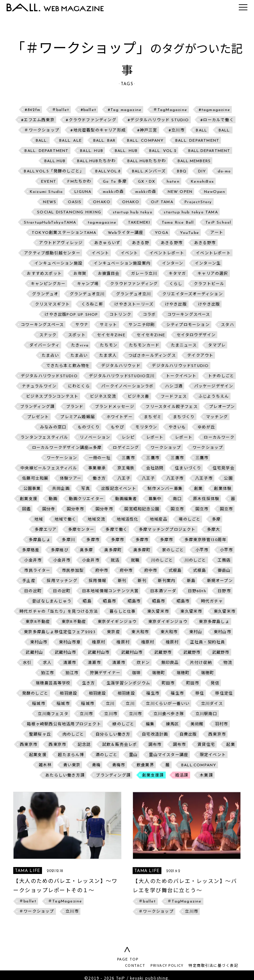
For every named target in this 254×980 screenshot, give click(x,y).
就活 (115, 561)
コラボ (149, 315)
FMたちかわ (79, 182)
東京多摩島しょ (214, 622)
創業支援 (29, 499)
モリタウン (146, 427)
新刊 (122, 581)
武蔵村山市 (65, 653)
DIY (202, 171)
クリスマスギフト (53, 305)
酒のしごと (106, 755)
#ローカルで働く (217, 120)
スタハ (228, 325)
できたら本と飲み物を (68, 366)
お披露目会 (109, 274)
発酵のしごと (35, 694)
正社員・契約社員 (208, 642)
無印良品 (170, 663)
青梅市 (119, 765)
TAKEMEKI (139, 223)
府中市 (102, 571)
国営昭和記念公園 (142, 509)
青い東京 (72, 765)
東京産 (113, 632)
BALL (201, 130)
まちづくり (184, 417)
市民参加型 (73, 571)
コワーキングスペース (189, 315)
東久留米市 (158, 612)
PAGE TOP (127, 960)
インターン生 (208, 264)
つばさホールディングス (152, 356)
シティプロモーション (188, 325)
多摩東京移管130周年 (205, 540)
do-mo (224, 171)
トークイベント (181, 376)
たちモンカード (144, 345)
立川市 (86, 714)
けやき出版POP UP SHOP (71, 315)
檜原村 (99, 642)
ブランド (75, 407)
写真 (85, 489)
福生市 (153, 694)
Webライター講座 (126, 233)
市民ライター (37, 571)
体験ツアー (71, 479)
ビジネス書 (139, 397)
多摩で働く (116, 530)
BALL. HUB (92, 151)
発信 (215, 683)
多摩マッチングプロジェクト (167, 530)
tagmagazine (102, 223)
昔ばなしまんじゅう (52, 601)
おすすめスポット (44, 274)
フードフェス (174, 397)
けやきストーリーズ (134, 305)
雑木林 (45, 765)
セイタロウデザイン (196, 335)
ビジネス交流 (103, 397)
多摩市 (93, 540)
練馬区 (173, 724)
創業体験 (223, 489)
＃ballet (61, 110)
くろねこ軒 (92, 305)
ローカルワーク (219, 438)
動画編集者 (126, 499)
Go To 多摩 (115, 182)
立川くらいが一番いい (168, 704)
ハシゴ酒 (174, 386)
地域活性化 (128, 520)
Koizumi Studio (46, 192)
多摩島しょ (40, 540)
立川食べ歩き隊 (169, 714)
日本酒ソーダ (163, 591)
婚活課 (182, 776)
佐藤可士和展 (35, 479)
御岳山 (224, 571)
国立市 (177, 509)
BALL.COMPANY (199, 765)
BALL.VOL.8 (108, 171)
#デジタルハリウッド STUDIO (158, 120)
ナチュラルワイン (39, 386)
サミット (109, 325)
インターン (173, 264)
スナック (48, 335)
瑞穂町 (159, 673)
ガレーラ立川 (144, 274)
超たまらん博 (71, 755)
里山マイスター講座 (169, 755)
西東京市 (217, 735)
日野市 (224, 591)
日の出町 (33, 591)
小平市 (202, 550)
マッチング (217, 417)
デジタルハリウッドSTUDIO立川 (122, 376)
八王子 (124, 479)
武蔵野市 (163, 653)
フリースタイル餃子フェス (171, 407)
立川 (110, 704)
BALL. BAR (105, 141)
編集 (150, 724)
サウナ (82, 325)
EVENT (49, 182)
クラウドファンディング (134, 284)
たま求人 (108, 356)
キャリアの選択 (213, 274)
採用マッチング (62, 581)
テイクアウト (200, 356)
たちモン (109, 345)
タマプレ (217, 345)
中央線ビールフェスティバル (49, 468)
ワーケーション (62, 458)
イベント (100, 253)
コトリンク (120, 315)
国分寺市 (76, 509)
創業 (198, 489)
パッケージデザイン (214, 386)
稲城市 (39, 704)
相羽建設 (68, 694)
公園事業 (32, 489)
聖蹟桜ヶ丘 (40, 735)
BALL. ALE (70, 141)
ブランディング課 (38, 407)
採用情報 (97, 581)
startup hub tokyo (133, 212)
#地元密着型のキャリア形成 (98, 130)
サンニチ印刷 (142, 325)
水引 (27, 663)
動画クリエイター (86, 499)
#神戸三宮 (147, 130)
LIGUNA (83, 192)
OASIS (75, 202)
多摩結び (60, 550)
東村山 (196, 632)
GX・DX (147, 182)
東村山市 (222, 632)
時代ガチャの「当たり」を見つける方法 (59, 612)
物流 (228, 663)
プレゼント (38, 417)
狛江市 (48, 673)
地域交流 (96, 520)
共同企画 (61, 489)
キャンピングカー (48, 284)
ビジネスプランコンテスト (52, 397)
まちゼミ (153, 417)
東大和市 (140, 632)
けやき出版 (176, 305)
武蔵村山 (34, 653)
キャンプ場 (88, 284)
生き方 (89, 683)
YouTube (190, 233)
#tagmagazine (214, 110)
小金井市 (33, 561)
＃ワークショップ (42, 130)
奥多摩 (86, 550)
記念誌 (84, 745)
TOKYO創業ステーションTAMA (64, 233)
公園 (228, 479)
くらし (176, 284)
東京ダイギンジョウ (117, 622)
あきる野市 (172, 243)
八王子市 (175, 479)
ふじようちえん (214, 397)
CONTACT (135, 965)
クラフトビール (209, 284)
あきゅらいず (107, 243)
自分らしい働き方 (113, 735)
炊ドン (143, 663)
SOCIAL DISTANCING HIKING (69, 212)
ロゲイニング (126, 448)
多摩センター (81, 530)
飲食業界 (145, 765)
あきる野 (141, 243)
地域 (39, 520)
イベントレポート (167, 253)
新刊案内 (167, 581)
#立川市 (177, 130)
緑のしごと (123, 724)
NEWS (50, 202)
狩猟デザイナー (105, 673)
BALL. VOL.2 (163, 151)
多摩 (216, 520)
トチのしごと (221, 376)
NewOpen (215, 192)
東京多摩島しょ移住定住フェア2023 (60, 632)
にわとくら (79, 386)
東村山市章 (70, 642)
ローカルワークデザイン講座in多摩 (67, 448)
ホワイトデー (120, 417)
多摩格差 (31, 550)
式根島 (175, 571)
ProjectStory (198, 202)
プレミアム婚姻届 (78, 417)
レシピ (128, 438)
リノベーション (95, 438)
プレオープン (222, 407)
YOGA (162, 233)
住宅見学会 (224, 468)
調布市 (155, 745)
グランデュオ (45, 294)
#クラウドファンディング (91, 120)
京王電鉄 (126, 468)
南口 (177, 499)
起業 (231, 745)
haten (173, 182)
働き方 (99, 479)
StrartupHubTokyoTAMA (50, 223)
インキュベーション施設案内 (122, 264)
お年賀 (80, 274)
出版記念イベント (119, 489)
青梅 (96, 765)
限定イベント (213, 755)
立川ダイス (212, 704)
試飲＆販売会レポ (120, 745)
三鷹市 (128, 458)
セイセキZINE (111, 335)
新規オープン (220, 581)
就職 (135, 561)
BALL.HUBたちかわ (96, 161)
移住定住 (224, 694)
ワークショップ (166, 448)
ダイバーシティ (44, 345)
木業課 (206, 776)
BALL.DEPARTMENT (209, 151)
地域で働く (65, 520)
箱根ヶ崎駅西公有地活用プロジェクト (64, 724)
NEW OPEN (180, 192)
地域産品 (159, 520)
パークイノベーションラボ (127, 386)
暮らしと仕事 (123, 612)
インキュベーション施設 (58, 264)
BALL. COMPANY (146, 141)
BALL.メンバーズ (149, 171)
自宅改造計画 (155, 735)
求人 (47, 663)
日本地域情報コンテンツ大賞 (110, 591)
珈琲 (136, 673)
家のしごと (173, 550)
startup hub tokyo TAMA (191, 212)
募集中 (155, 499)
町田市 (168, 683)
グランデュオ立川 (87, 294)
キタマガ (177, 274)
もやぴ (117, 427)
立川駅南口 (206, 714)
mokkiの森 (113, 192)
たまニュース (184, 345)
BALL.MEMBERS (194, 161)
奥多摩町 (113, 550)
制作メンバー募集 (165, 489)
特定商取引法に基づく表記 (213, 965)
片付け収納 (201, 663)
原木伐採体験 (206, 499)
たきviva (80, 345)
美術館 (197, 724)
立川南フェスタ (53, 714)
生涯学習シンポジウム (128, 683)
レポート (155, 438)
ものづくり (89, 427)
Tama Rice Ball (178, 223)
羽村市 (222, 724)
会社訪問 (155, 468)
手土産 (29, 581)
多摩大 (214, 530)
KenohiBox (202, 182)
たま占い (50, 356)
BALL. (225, 130)
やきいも (177, 427)
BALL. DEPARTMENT (197, 141)
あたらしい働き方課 (65, 776)
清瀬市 (70, 663)
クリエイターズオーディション (193, 294)
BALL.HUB (55, 161)
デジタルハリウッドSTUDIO (180, 366)
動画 (53, 499)
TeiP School (218, 223)
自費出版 (188, 735)
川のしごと (162, 561)
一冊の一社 (100, 458)
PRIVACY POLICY (167, 965)
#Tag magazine (125, 110)
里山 (133, 755)
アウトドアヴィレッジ (61, 243)
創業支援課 (153, 776)
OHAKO (102, 202)
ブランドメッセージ (115, 407)
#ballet (88, 110)
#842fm (33, 110)
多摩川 (68, 540)
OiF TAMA (162, 202)
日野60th (197, 591)
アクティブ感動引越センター (52, 253)
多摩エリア (46, 530)
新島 (191, 581)
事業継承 (97, 468)
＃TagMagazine (170, 110)
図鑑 (26, 509)
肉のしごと (73, 735)
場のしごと (190, 520)
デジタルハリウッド (121, 366)
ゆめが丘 (206, 427)
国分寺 (49, 509)
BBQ (182, 171)
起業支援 (38, 755)
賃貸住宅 (206, 745)
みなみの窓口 (53, 427)
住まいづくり (188, 468)
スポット (77, 335)
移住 (200, 694)
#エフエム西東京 (38, 120)
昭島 (87, 601)
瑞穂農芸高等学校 (53, 683)
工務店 (224, 561)
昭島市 (109, 601)
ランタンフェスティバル (44, 438)
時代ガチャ (212, 601)
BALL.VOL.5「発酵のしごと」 (54, 171)
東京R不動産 (38, 622)
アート (217, 233)
